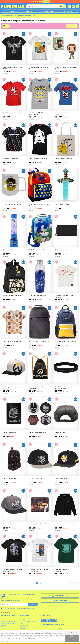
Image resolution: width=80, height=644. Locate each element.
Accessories (49, 11)
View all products (74, 583)
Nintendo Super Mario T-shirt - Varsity (64, 114)
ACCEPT (72, 640)
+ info (72, 633)
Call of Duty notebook (10, 433)
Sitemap (23, 629)
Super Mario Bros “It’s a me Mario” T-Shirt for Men (39, 571)
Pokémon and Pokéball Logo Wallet (66, 250)
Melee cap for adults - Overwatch (13, 387)
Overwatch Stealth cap (10, 524)
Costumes (30, 11)
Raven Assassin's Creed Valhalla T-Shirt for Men (13, 68)
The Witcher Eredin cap (36, 478)
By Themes (10, 11)
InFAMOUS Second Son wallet (38, 524)
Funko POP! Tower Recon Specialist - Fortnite (66, 68)
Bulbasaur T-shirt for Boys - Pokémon (63, 571)
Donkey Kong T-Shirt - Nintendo (12, 341)
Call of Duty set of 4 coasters (38, 433)
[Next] (43, 583)
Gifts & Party (68, 11)
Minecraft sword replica (62, 204)
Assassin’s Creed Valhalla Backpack (40, 341)
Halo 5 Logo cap (60, 433)
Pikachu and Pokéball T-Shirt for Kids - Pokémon (39, 114)
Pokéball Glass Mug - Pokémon (12, 204)
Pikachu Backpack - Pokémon (12, 296)
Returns (4, 625)
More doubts (5, 627)
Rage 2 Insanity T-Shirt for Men (38, 159)
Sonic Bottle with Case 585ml (38, 296)
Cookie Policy (4, 641)
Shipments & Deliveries (8, 623)
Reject (72, 636)
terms (31, 608)
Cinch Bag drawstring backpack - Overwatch (39, 388)
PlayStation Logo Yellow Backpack (65, 341)
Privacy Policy (24, 625)
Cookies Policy (24, 627)
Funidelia (3, 16)
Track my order (60, 601)
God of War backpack (10, 478)
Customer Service (60, 596)
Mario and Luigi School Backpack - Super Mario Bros (39, 205)
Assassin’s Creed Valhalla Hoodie (65, 524)
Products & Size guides (8, 622)
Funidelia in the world (27, 620)
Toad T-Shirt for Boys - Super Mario (13, 113)
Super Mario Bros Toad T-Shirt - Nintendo (64, 297)
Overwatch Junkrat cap (62, 478)
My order (4, 620)
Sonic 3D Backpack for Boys (37, 250)
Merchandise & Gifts (12, 16)
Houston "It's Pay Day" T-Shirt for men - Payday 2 (13, 571)
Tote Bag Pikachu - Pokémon (64, 159)
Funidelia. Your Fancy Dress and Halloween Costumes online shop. (13, 6)
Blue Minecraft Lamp (9, 250)
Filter (7, 26)
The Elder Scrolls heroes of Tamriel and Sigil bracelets (65, 388)
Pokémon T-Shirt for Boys (11, 159)
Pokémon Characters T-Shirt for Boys (38, 68)
